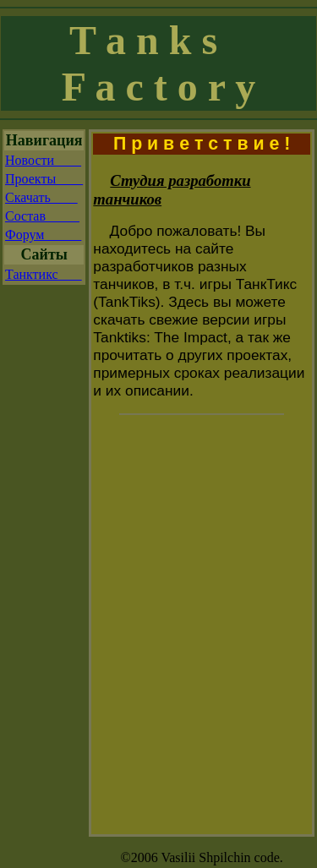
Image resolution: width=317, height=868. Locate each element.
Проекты (44, 179)
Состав (42, 216)
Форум (43, 235)
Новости (43, 160)
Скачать (41, 197)
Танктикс (44, 274)
